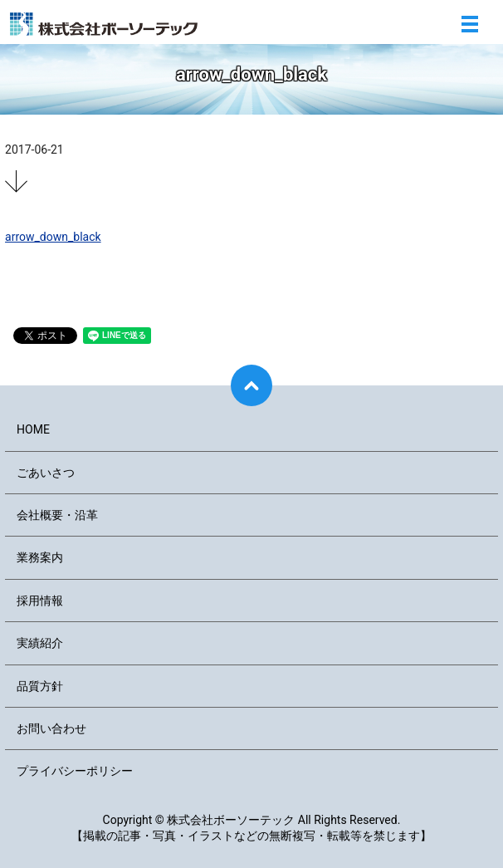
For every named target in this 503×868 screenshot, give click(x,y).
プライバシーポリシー (75, 771)
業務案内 (40, 557)
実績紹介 (40, 643)
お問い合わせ (51, 728)
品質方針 (40, 686)
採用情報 (40, 601)
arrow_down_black (53, 237)
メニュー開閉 (470, 24)
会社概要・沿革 (57, 515)
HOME (33, 429)
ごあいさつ (46, 473)
